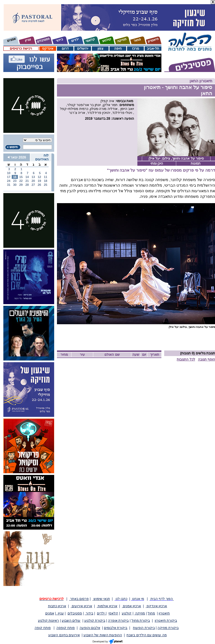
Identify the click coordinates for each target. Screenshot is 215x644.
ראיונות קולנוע (48, 621)
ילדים (101, 613)
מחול (151, 613)
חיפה (118, 49)
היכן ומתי (157, 164)
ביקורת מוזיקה (168, 628)
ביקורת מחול (141, 621)
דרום (65, 49)
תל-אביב (153, 49)
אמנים (50, 613)
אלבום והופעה (90, 628)
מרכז (136, 49)
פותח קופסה (66, 628)
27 (33, 185)
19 (39, 181)
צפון (100, 49)
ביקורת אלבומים (116, 628)
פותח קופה (43, 628)
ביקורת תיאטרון (166, 621)
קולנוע (127, 613)
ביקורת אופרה (118, 621)
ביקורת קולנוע (95, 621)
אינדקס (48, 49)
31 (9, 185)
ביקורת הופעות (144, 628)
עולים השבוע (71, 621)
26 (39, 185)
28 (27, 185)
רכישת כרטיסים (21, 49)
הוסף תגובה (206, 359)
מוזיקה (140, 613)
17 (9, 177)
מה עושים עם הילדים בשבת (146, 635)
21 (27, 181)
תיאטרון (164, 613)
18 (46, 181)
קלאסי (113, 613)
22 (21, 181)
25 (46, 185)
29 (21, 185)
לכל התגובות (186, 359)
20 (33, 181)
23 (15, 181)
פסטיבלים (75, 613)
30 (15, 185)
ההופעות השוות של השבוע (103, 635)
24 (9, 181)
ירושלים (83, 49)
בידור (89, 613)
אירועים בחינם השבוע (64, 635)
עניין (60, 613)
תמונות (196, 164)
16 (15, 177)
